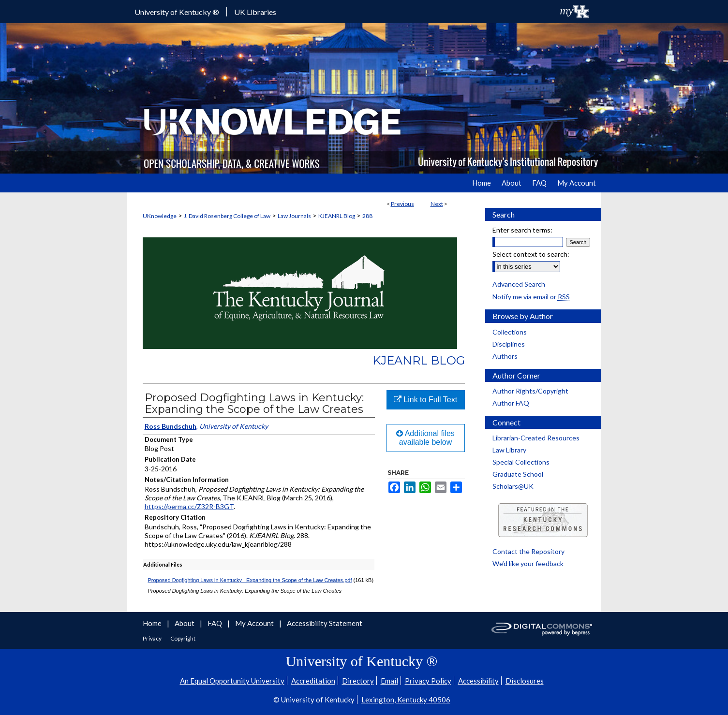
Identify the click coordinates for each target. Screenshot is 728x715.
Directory (358, 681)
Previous (402, 204)
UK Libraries (255, 12)
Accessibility (478, 681)
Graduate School (518, 474)
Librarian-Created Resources (536, 438)
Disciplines (509, 344)
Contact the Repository (528, 551)
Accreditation (313, 681)
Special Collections (521, 462)
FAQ (215, 623)
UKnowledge (160, 216)
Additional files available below (425, 438)
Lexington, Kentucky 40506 (406, 700)
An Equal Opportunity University (232, 681)
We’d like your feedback (528, 563)
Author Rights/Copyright (530, 391)
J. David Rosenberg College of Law (227, 216)
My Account (255, 623)
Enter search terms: (522, 230)
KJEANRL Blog (337, 216)
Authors (505, 356)
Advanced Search (519, 284)
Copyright (183, 638)
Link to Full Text (425, 400)
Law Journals (294, 216)
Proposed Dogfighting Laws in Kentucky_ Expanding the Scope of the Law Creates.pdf (250, 580)
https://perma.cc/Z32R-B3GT (189, 506)
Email (389, 681)
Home (153, 623)
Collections (510, 332)
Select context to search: (531, 254)
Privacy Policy (428, 681)
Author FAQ (511, 403)
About (185, 623)
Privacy (153, 638)
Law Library (509, 450)
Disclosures (525, 681)
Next (437, 204)
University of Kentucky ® (177, 12)
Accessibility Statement (325, 623)
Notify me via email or (531, 297)
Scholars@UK (513, 486)
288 (367, 216)
